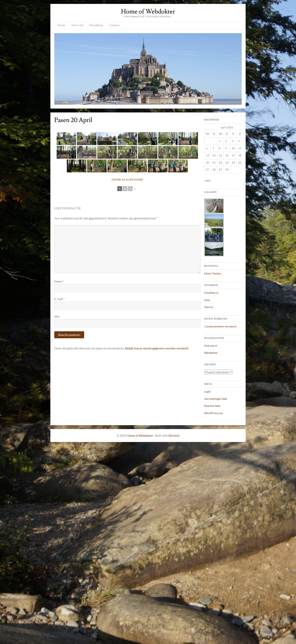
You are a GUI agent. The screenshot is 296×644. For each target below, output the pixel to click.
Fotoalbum (96, 25)
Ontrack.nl (211, 346)
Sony (207, 300)
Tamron (209, 307)
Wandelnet (211, 353)
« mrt (207, 180)
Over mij (77, 25)
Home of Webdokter (148, 12)
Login (208, 391)
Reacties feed (212, 406)
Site (57, 316)
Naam (59, 281)
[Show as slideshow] (127, 180)
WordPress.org (213, 413)
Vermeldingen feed (216, 399)
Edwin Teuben (213, 273)
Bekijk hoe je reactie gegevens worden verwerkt (157, 348)
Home (61, 25)
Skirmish (174, 436)
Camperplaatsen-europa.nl (220, 326)
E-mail (59, 299)
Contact (115, 25)
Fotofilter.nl (211, 293)
